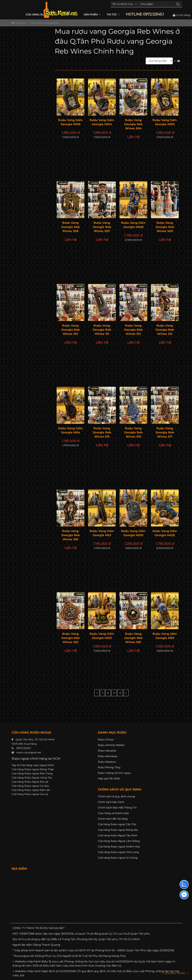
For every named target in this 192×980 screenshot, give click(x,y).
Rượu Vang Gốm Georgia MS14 (102, 122)
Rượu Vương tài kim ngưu (114, 773)
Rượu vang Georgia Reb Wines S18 (70, 535)
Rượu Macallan (107, 751)
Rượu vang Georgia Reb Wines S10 (70, 330)
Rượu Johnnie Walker (111, 745)
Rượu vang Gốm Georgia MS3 (102, 533)
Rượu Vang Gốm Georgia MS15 (70, 122)
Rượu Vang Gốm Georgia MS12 (102, 636)
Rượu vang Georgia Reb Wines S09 (165, 227)
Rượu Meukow (107, 762)
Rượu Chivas (106, 739)
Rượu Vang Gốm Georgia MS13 (165, 122)
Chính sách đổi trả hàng (113, 819)
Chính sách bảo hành (111, 802)
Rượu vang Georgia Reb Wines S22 (70, 638)
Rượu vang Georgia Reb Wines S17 (165, 432)
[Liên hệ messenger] (184, 895)
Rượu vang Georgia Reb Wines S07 (102, 227)
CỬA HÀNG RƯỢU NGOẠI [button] (41, 15)
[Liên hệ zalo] (184, 884)
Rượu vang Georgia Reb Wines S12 (133, 330)
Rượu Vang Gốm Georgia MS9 (165, 636)
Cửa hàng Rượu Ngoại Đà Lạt (30, 782)
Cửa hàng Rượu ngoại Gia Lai (30, 794)
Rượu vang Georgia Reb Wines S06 (70, 227)
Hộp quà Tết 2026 (109, 778)
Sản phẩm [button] (92, 15)
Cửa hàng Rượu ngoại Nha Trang (32, 773)
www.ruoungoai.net (29, 752)
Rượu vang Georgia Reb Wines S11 (102, 330)
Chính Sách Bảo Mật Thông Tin (117, 808)
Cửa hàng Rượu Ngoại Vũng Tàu (32, 778)
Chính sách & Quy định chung (116, 796)
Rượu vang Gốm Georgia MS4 (70, 430)
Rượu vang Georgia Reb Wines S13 (165, 330)
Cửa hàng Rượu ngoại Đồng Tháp (33, 769)
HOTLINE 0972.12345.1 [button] (145, 14)
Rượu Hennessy (108, 756)
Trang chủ (19, 23)
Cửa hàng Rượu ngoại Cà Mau (30, 786)
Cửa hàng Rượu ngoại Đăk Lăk (31, 790)
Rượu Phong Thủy (109, 767)
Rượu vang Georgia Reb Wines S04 (133, 124)
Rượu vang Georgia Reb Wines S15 (102, 432)
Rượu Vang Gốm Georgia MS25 (165, 533)
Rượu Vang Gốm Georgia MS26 (133, 225)
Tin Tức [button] (113, 15)
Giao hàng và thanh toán (113, 813)
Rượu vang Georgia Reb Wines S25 (133, 638)
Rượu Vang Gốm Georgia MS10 (133, 533)
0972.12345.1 (24, 748)
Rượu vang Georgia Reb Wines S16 (133, 432)
